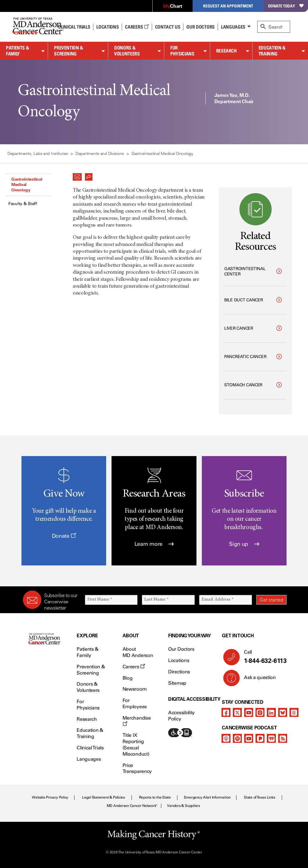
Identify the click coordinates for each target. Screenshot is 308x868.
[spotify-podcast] (237, 738)
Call (263, 657)
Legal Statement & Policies (103, 797)
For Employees (135, 703)
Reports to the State (155, 797)
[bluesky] (283, 712)
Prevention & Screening (69, 51)
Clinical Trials (74, 27)
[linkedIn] (271, 712)
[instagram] (260, 712)
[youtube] (249, 712)
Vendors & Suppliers (183, 806)
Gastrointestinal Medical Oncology (27, 185)
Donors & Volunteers (127, 51)
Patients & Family (17, 51)
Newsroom (134, 689)
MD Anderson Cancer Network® (132, 806)
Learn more (154, 544)
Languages (233, 27)
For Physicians (182, 51)
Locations (179, 660)
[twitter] (237, 712)
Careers (137, 27)
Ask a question (256, 680)
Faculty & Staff (23, 204)
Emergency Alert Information (207, 797)
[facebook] (226, 712)
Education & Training (272, 51)
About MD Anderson (138, 652)
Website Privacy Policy (50, 797)
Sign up (244, 544)
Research (226, 51)
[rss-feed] (283, 738)
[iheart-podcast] (271, 738)
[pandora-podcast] (260, 738)
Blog (128, 678)
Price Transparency (137, 768)
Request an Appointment (228, 6)
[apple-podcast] (226, 738)
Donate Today (286, 6)
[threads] (294, 712)
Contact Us (168, 27)
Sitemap (177, 683)
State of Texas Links (259, 797)
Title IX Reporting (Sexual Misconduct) (136, 744)
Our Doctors (200, 27)
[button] (77, 175)
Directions (179, 672)
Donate (64, 536)
